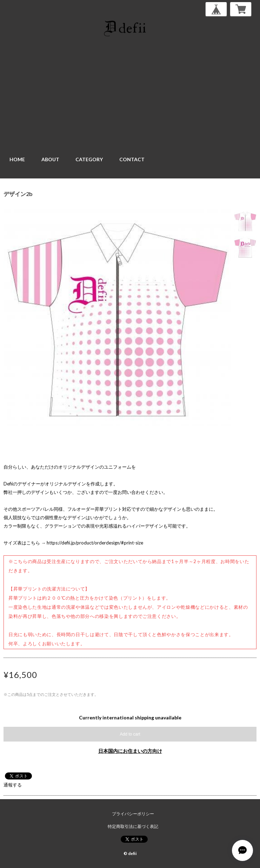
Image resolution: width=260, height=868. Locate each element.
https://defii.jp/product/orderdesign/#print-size (95, 543)
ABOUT (50, 159)
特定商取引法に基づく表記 (133, 826)
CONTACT (132, 159)
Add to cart (130, 734)
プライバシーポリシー (133, 814)
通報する (13, 785)
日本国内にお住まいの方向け (130, 751)
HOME (17, 159)
